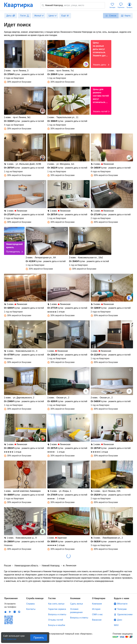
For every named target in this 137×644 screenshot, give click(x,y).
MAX (116, 625)
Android (10, 612)
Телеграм (122, 609)
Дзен (120, 620)
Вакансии (97, 620)
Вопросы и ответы (57, 614)
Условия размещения (76, 611)
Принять (39, 638)
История (96, 609)
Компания (97, 604)
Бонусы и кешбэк (57, 625)
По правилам (10, 638)
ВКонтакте (122, 604)
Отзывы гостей (56, 620)
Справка (30, 604)
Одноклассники (125, 614)
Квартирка (20, 5)
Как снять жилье (56, 604)
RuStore (19, 612)
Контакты (31, 609)
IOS (5, 612)
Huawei (15, 612)
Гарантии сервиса (57, 609)
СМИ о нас (97, 614)
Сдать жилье (77, 604)
